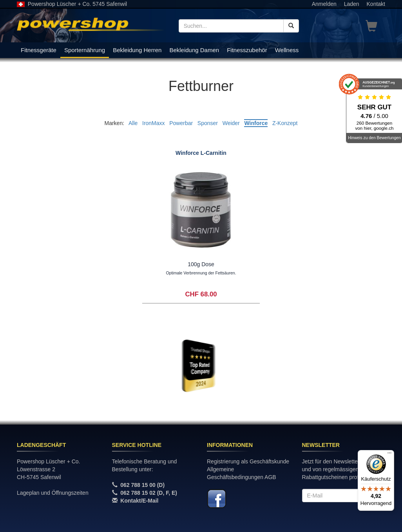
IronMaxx (154, 123)
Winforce (256, 123)
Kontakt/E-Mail (139, 501)
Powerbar (181, 123)
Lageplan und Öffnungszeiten (53, 493)
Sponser (208, 123)
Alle (133, 123)
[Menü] (389, 455)
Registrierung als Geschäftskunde (248, 461)
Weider (231, 123)
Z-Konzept (285, 123)
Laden (352, 4)
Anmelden (324, 4)
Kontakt (376, 4)
